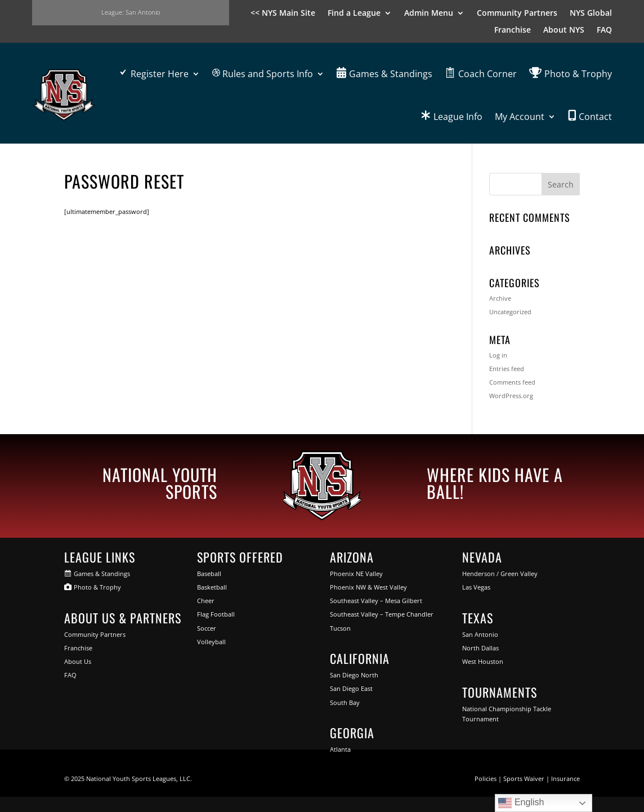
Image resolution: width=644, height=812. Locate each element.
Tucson (340, 628)
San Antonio (480, 634)
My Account (520, 117)
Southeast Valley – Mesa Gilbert (376, 601)
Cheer (206, 601)
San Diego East (351, 688)
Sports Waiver (524, 778)
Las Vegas (476, 587)
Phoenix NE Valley (356, 574)
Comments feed (512, 382)
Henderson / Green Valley (500, 574)
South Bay (345, 702)
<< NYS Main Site (283, 14)
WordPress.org (511, 396)
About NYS (564, 30)
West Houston (483, 661)
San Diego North (354, 675)
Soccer (207, 628)
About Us (78, 661)
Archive (500, 298)
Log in (498, 355)
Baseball (209, 574)
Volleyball (211, 642)
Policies (486, 778)
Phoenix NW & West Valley (368, 587)
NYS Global (591, 14)
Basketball (212, 587)
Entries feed (507, 369)
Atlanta (340, 749)
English (521, 803)
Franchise (513, 30)
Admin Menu (429, 14)
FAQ (604, 30)
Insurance (565, 778)
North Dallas (480, 648)
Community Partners (517, 14)
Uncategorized (510, 312)
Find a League (354, 14)
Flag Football (216, 614)
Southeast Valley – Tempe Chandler (382, 614)
